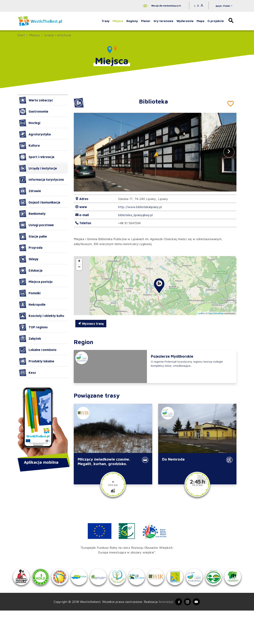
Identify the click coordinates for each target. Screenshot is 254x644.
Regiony (132, 21)
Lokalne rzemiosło (38, 350)
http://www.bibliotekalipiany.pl (140, 207)
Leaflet (201, 313)
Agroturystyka (35, 134)
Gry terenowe (163, 21)
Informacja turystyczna (41, 180)
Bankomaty (32, 214)
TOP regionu (33, 327)
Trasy (106, 21)
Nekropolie (32, 304)
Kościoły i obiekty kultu (42, 316)
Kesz (28, 373)
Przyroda (31, 248)
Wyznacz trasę (91, 324)
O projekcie (216, 21)
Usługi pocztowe (36, 225)
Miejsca (118, 21)
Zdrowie (30, 191)
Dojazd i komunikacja (40, 202)
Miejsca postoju (36, 282)
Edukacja (31, 270)
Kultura (29, 145)
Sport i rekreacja (37, 157)
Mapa (200, 21)
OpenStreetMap (216, 313)
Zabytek (30, 339)
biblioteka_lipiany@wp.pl (135, 215)
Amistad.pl (164, 635)
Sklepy (29, 259)
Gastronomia (34, 111)
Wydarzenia (185, 21)
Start (21, 35)
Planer (146, 21)
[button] (229, 152)
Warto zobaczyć (36, 100)
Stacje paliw (33, 236)
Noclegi (30, 123)
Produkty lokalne (37, 361)
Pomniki (30, 293)
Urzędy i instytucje (58, 35)
